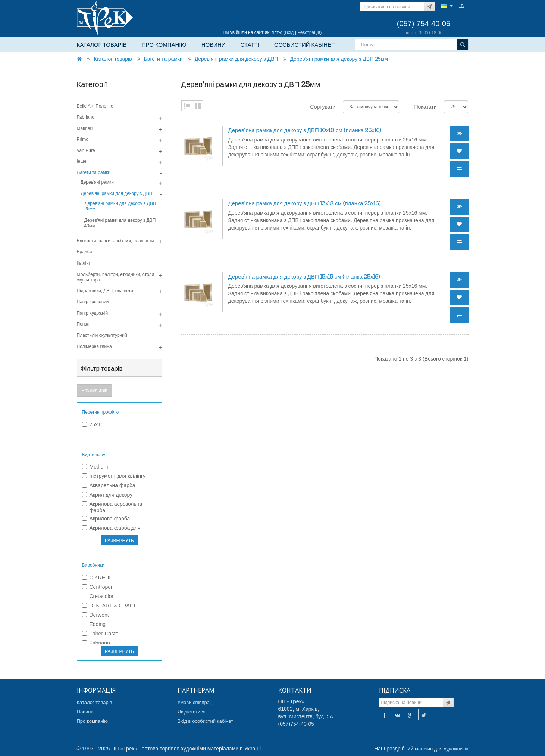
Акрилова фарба (106, 519)
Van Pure (86, 150)
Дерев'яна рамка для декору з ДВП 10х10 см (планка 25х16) (305, 130)
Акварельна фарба (109, 485)
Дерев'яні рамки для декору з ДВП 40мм (120, 223)
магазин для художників (441, 749)
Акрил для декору (107, 495)
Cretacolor (98, 596)
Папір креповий (93, 302)
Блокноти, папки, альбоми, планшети (115, 241)
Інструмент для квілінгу (114, 476)
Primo (83, 139)
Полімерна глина (94, 346)
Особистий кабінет (304, 45)
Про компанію (164, 45)
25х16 (93, 424)
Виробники (93, 565)
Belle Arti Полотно (95, 106)
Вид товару (94, 455)
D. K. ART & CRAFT (109, 606)
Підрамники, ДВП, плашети (105, 291)
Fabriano (86, 117)
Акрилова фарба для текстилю (111, 531)
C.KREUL (97, 578)
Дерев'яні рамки (97, 182)
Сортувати (323, 107)
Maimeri (85, 128)
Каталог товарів (102, 45)
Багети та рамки (163, 59)
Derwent (95, 615)
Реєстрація (309, 32)
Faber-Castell (101, 634)
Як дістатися (192, 712)
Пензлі (84, 324)
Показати (425, 107)
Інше (82, 161)
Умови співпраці (196, 702)
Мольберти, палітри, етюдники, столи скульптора (116, 277)
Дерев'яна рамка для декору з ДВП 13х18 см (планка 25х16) (305, 204)
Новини (214, 45)
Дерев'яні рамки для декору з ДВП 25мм (339, 59)
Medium (95, 467)
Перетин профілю (101, 412)
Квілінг (84, 263)
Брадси (84, 252)
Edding (94, 624)
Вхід (289, 32)
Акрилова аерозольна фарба (112, 507)
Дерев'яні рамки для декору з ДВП (237, 59)
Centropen (98, 587)
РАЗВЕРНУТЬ (119, 541)
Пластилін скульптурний (102, 335)
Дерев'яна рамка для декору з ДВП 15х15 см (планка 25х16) (304, 277)
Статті (250, 45)
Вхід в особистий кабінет (206, 721)
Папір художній (93, 313)
